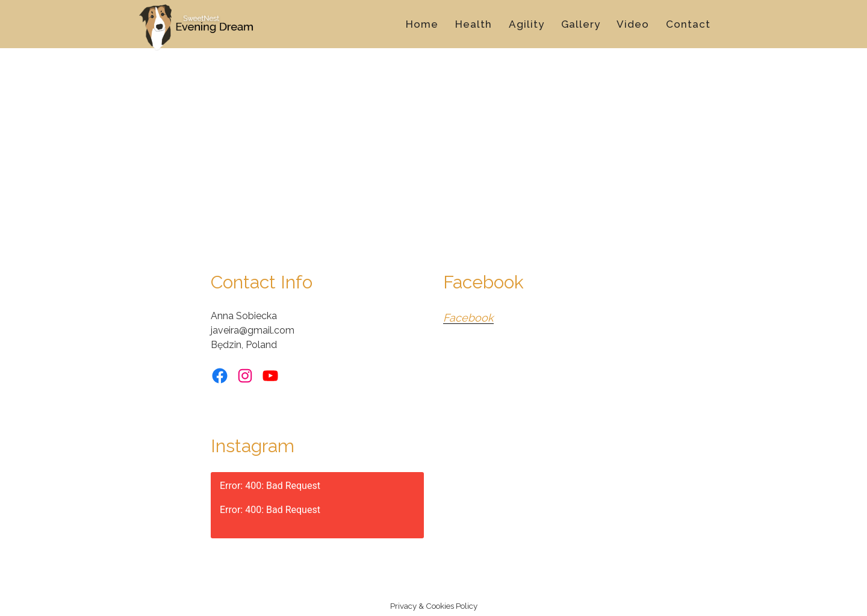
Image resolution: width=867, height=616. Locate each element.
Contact (688, 24)
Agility (527, 24)
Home (422, 24)
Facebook (468, 318)
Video (633, 24)
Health (474, 24)
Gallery (581, 24)
